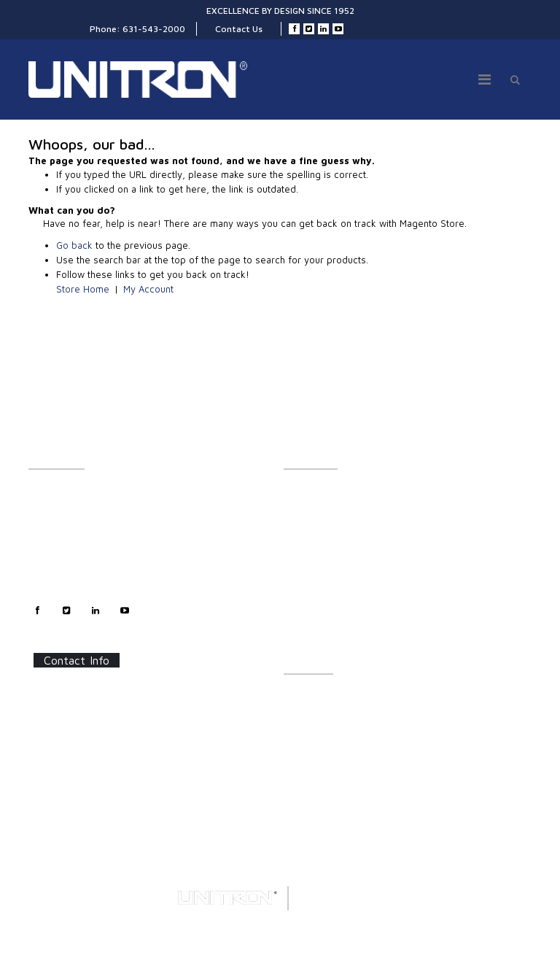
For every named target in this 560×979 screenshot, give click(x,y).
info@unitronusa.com (89, 768)
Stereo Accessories (324, 540)
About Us (47, 492)
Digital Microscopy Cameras (342, 636)
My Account (148, 289)
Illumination (308, 508)
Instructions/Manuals (327, 713)
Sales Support (57, 540)
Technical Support (65, 556)
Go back (74, 245)
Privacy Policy (58, 572)
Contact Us (239, 29)
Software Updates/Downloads (346, 729)
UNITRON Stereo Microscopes (346, 524)
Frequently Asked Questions (341, 745)
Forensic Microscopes (329, 620)
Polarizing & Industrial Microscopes (357, 604)
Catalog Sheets (315, 697)
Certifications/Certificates (337, 761)
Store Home (83, 289)
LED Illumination (317, 572)
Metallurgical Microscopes (338, 588)
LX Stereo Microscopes (331, 492)
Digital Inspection (319, 556)
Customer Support (67, 524)
